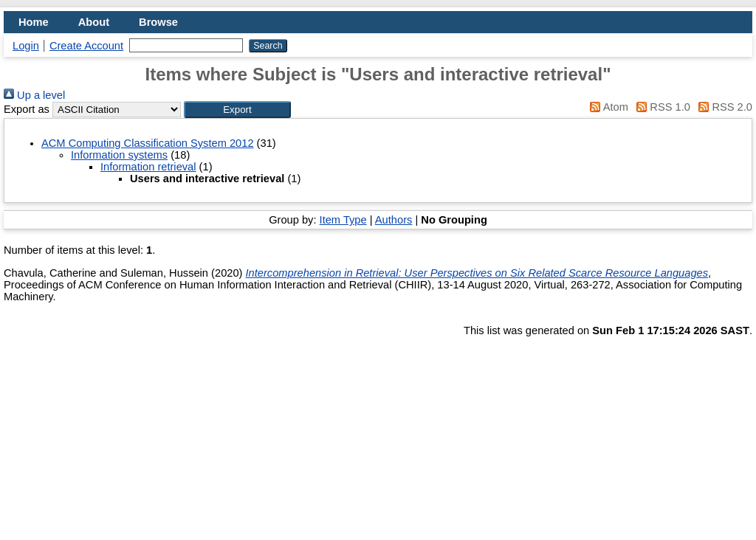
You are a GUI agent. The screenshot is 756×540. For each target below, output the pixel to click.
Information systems (119, 155)
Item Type (343, 220)
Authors (394, 220)
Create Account (86, 46)
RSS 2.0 (723, 107)
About (94, 22)
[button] (237, 110)
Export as (27, 109)
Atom (606, 107)
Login (26, 46)
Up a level (34, 95)
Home (34, 22)
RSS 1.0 (661, 107)
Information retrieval (148, 167)
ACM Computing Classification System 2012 (148, 143)
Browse (158, 22)
